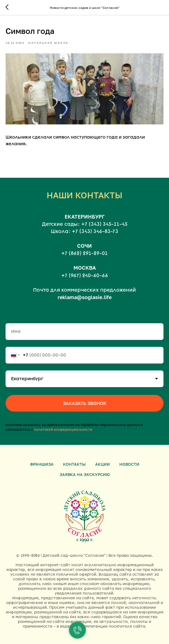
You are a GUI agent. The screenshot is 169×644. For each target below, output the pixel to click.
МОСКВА (85, 268)
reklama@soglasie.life (85, 297)
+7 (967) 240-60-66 (85, 275)
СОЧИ (84, 246)
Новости (129, 464)
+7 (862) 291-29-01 (84, 253)
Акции (103, 464)
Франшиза (42, 464)
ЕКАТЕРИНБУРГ (85, 217)
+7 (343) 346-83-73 (95, 231)
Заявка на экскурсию (85, 474)
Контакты (74, 464)
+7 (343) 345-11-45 (104, 224)
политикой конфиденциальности (63, 430)
